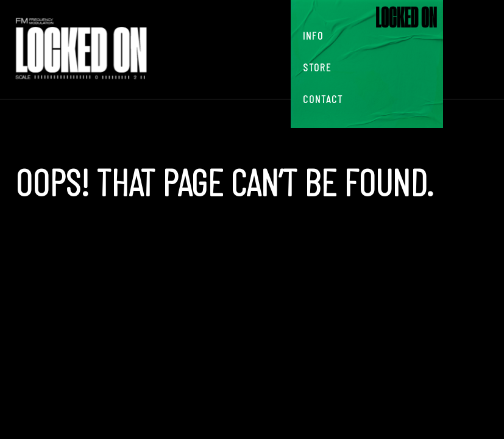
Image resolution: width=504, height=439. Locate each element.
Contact (323, 99)
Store (317, 67)
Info (313, 35)
